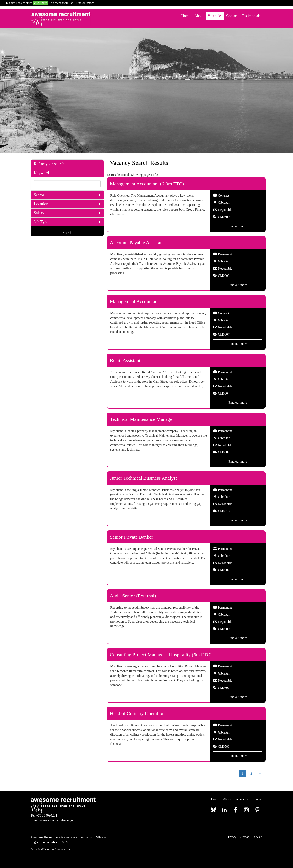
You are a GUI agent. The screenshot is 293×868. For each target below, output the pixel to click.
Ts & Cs (257, 837)
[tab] (67, 164)
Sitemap (244, 837)
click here (41, 3)
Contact (232, 16)
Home (186, 16)
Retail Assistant (125, 360)
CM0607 (224, 334)
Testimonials (251, 16)
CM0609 (224, 217)
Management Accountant (134, 301)
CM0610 (224, 511)
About (199, 16)
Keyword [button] (41, 173)
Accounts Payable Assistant (137, 243)
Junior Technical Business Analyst (143, 478)
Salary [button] (39, 213)
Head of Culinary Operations (138, 713)
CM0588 (224, 746)
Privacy (231, 837)
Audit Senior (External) (133, 596)
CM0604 (224, 393)
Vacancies (215, 16)
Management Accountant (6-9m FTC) (147, 184)
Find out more (85, 3)
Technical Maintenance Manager (142, 419)
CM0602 (224, 570)
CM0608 (224, 276)
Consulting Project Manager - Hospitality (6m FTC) (161, 655)
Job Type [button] (41, 222)
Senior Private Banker (131, 537)
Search (67, 233)
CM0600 (224, 629)
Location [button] (41, 204)
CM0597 (224, 688)
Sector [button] (39, 195)
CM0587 (224, 452)
